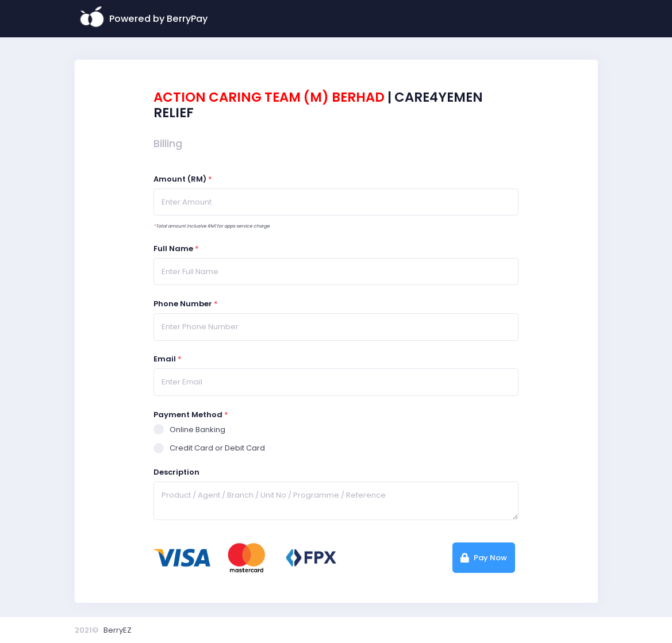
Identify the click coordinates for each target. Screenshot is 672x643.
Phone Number (186, 304)
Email (168, 359)
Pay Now (484, 558)
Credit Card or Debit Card (209, 448)
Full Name (176, 249)
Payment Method (191, 415)
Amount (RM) (183, 179)
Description (176, 472)
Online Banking (189, 430)
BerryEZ (118, 630)
